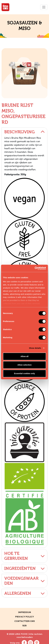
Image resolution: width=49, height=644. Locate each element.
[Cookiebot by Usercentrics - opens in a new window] (35, 268)
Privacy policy (25, 617)
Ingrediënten (24, 568)
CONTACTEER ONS (25, 621)
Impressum (25, 612)
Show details (35, 348)
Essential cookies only (25, 373)
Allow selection (24, 365)
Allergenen (24, 593)
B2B (24, 626)
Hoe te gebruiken (24, 556)
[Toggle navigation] (44, 7)
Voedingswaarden (24, 581)
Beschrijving (24, 132)
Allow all (25, 356)
